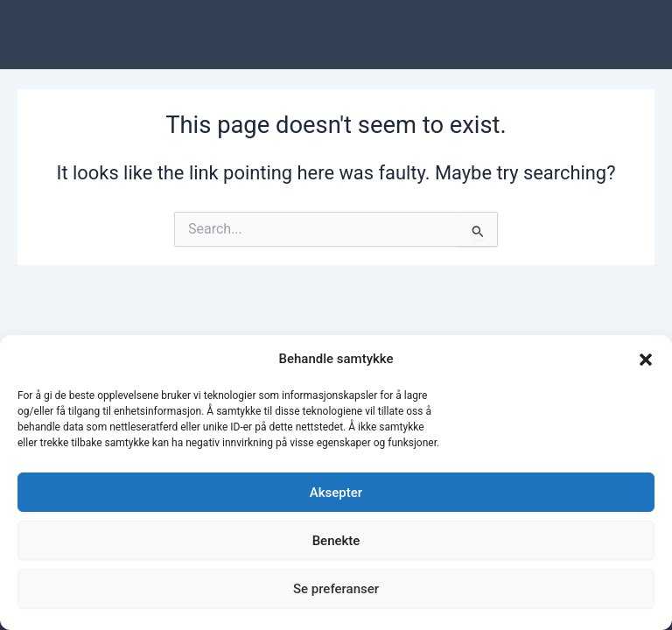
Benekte (336, 541)
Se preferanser (336, 589)
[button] (646, 360)
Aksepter (336, 493)
